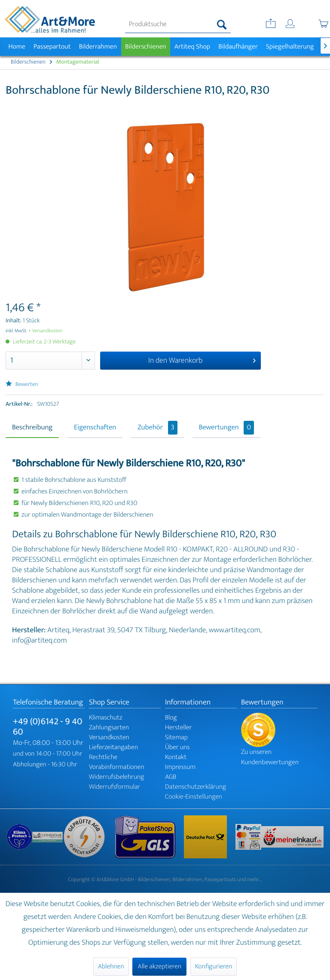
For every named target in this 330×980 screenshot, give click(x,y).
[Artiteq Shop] (192, 47)
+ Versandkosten (46, 331)
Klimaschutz (106, 718)
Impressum (180, 767)
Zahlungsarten (109, 727)
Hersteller (179, 727)
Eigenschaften (95, 428)
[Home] (17, 47)
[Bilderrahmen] (98, 47)
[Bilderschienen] (146, 47)
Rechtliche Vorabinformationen (117, 762)
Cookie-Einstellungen (194, 797)
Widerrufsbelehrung (116, 777)
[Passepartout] (52, 47)
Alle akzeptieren (159, 966)
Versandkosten (109, 737)
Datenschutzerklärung (196, 787)
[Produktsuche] (178, 24)
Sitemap (176, 737)
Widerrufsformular (115, 787)
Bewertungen (227, 428)
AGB (171, 777)
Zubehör (157, 428)
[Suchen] (222, 24)
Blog (171, 718)
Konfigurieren (214, 966)
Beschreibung (32, 428)
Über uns (177, 747)
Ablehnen (111, 966)
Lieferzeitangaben (113, 747)
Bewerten (22, 384)
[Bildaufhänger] (238, 47)
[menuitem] (178, 24)
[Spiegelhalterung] (290, 47)
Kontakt (176, 757)
